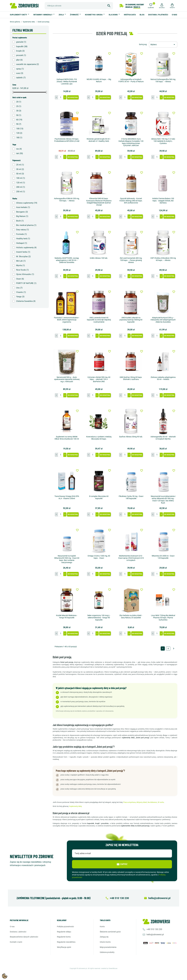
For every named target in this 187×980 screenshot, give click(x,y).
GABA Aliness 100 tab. (99, 258)
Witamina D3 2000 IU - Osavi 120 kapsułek (163, 557)
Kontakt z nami (16, 942)
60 (19, 120)
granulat (21, 42)
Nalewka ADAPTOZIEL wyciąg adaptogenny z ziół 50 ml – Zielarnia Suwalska (67, 260)
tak (20, 153)
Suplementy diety (19, 15)
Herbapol (22, 243)
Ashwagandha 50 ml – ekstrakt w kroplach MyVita (163, 438)
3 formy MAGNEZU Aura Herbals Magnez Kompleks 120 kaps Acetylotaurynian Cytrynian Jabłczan (131, 142)
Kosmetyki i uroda (94, 15)
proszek (21, 55)
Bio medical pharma (26, 225)
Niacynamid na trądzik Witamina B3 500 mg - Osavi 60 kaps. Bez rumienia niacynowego (67, 559)
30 (19, 111)
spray (20, 69)
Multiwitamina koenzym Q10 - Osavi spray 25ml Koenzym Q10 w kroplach (131, 558)
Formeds (21, 234)
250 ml (21, 192)
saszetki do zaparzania (28, 64)
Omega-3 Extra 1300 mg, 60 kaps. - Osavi (99, 557)
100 (20, 129)
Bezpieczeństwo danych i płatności (24, 937)
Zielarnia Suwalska (26, 301)
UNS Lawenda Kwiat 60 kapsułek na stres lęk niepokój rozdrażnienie (99, 320)
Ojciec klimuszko (25, 274)
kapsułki (22, 46)
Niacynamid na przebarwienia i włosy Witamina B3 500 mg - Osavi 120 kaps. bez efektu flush (163, 499)
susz (20, 73)
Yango (20, 297)
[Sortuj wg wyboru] (163, 45)
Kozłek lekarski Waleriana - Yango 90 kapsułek (67, 616)
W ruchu (161, 802)
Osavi (20, 279)
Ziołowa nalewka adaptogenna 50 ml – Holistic (163, 378)
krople (20, 51)
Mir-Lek (21, 261)
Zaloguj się (104, 937)
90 (19, 124)
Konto (102, 927)
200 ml (21, 187)
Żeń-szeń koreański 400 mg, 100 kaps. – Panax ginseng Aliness (131, 260)
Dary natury (23, 230)
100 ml (21, 178)
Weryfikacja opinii (64, 947)
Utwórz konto (105, 942)
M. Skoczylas (23, 256)
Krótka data (130, 15)
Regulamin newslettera (66, 942)
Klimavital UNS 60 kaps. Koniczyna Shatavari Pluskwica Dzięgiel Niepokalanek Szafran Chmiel (99, 202)
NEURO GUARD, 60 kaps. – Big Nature (99, 80)
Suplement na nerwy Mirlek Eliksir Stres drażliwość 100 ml (67, 438)
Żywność (74, 15)
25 (19, 106)
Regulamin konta (64, 937)
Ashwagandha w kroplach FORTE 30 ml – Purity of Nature (131, 80)
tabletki (21, 78)
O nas (174, 15)
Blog (142, 15)
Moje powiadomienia (108, 947)
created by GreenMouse (109, 968)
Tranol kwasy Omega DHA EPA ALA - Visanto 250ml (67, 497)
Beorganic (22, 212)
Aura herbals (23, 207)
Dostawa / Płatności (158, 15)
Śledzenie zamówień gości (110, 932)
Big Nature (22, 216)
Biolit (20, 221)
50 (19, 115)
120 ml (21, 183)
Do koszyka (73, 97)
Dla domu (113, 15)
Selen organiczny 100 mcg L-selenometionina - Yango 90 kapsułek (99, 618)
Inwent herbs (23, 252)
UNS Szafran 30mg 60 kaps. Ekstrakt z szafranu (131, 378)
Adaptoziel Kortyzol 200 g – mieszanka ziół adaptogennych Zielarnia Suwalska (163, 320)
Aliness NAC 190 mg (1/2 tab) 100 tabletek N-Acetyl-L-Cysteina (163, 141)
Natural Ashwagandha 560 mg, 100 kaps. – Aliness (163, 80)
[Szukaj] (79, 6)
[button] (162, 5)
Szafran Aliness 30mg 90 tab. (131, 437)
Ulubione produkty (107, 952)
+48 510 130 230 (154, 929)
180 (19, 138)
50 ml (20, 174)
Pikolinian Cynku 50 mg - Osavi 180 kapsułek (131, 497)
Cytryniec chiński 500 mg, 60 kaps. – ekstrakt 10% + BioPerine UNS (99, 379)
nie (19, 149)
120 (19, 133)
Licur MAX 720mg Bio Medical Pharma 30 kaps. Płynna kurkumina (163, 618)
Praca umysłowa (129, 802)
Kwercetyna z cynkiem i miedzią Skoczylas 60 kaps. (99, 438)
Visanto (21, 292)
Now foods (22, 270)
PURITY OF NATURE (26, 283)
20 (19, 102)
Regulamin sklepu (64, 932)
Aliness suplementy (27, 203)
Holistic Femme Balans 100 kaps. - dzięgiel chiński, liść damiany (163, 201)
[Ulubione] (151, 5)
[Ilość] (61, 97)
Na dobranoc (152, 802)
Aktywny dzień (142, 802)
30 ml (20, 169)
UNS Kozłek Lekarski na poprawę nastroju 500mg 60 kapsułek (131, 320)
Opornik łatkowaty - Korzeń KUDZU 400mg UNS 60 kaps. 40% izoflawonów (131, 201)
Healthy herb (23, 239)
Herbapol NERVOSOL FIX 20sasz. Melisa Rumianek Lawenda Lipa (67, 82)
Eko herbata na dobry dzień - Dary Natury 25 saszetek (131, 616)
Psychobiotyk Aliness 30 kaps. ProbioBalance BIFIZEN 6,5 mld (67, 140)
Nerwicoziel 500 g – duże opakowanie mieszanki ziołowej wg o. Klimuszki (67, 379)
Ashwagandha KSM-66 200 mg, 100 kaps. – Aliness (67, 200)
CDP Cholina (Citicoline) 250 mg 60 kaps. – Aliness (163, 259)
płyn (19, 60)
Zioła (61, 15)
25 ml (20, 165)
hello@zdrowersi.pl (155, 935)
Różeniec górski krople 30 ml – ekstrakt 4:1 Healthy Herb (99, 140)
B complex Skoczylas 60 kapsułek (99, 497)
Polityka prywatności (65, 927)
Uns (19, 288)
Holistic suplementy (26, 248)
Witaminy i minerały (43, 15)
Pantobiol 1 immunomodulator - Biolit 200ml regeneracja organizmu (67, 320)
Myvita (21, 265)
